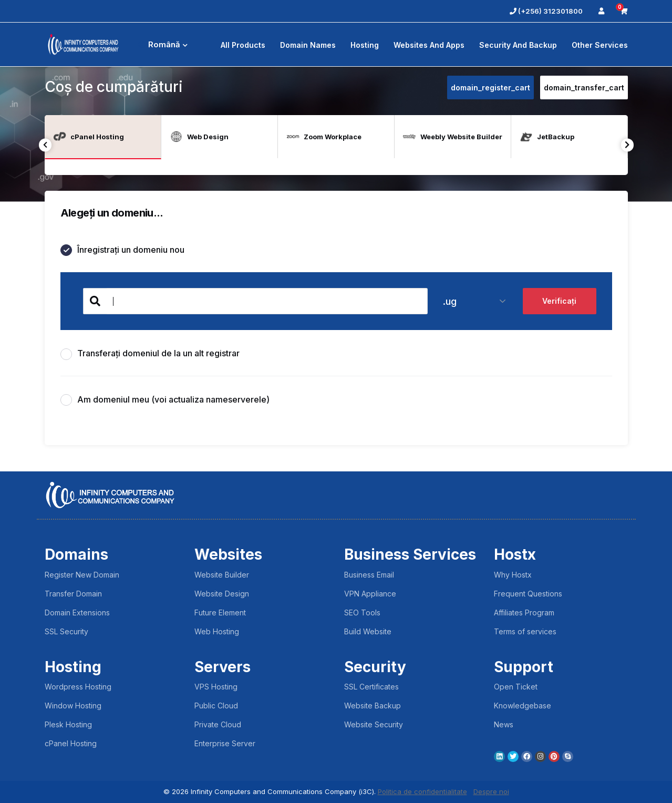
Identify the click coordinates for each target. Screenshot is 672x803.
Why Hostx (513, 575)
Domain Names (308, 45)
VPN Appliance (370, 594)
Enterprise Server (225, 743)
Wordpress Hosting (78, 687)
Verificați (559, 301)
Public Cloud (216, 706)
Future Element (220, 612)
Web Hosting (217, 631)
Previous (45, 145)
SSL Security (66, 631)
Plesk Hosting (68, 724)
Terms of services (525, 631)
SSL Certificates (371, 687)
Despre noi (491, 791)
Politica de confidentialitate (422, 791)
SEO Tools (362, 612)
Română (163, 44)
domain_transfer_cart (584, 87)
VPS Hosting (216, 687)
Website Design (222, 594)
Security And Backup (518, 45)
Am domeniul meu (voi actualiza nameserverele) (165, 400)
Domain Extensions (77, 612)
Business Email (369, 575)
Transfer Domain (73, 594)
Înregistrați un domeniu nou (122, 250)
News (504, 724)
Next (628, 145)
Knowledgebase (523, 706)
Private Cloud (218, 724)
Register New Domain (82, 575)
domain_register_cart (490, 87)
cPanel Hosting (71, 743)
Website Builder (222, 575)
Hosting (365, 45)
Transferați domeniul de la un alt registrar (150, 354)
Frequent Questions (528, 594)
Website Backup (373, 706)
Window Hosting (73, 706)
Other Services (600, 45)
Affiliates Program (524, 612)
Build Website (368, 631)
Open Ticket (516, 687)
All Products (243, 45)
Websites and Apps (429, 45)
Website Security (374, 724)
